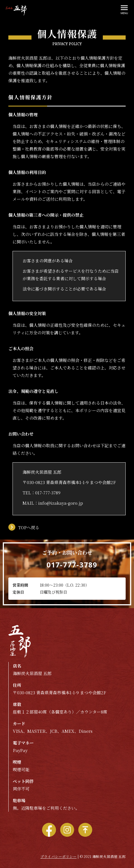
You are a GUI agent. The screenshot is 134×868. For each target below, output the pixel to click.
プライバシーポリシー (59, 857)
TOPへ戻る (29, 527)
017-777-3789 (48, 493)
